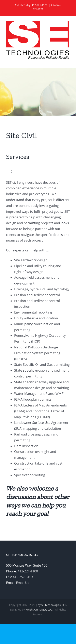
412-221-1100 (28, 571)
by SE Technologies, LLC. (52, 605)
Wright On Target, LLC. (39, 610)
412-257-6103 (23, 577)
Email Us (23, 583)
